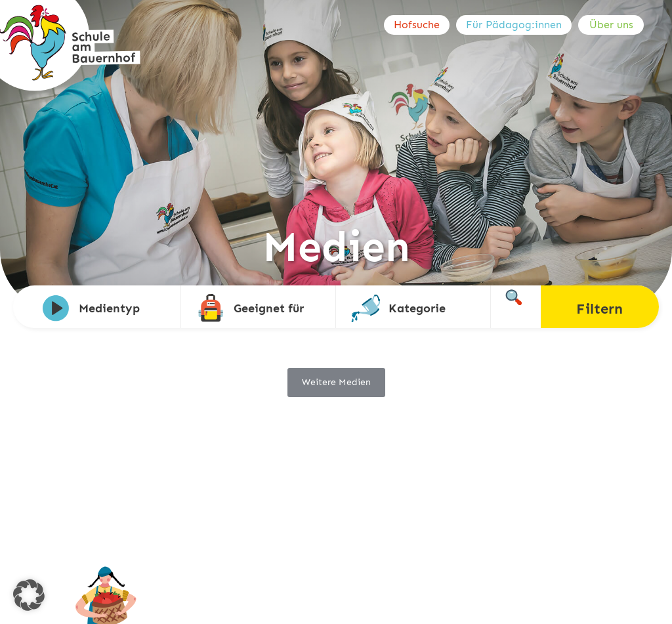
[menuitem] (420, 25)
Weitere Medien (336, 382)
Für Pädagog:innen (514, 25)
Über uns (611, 25)
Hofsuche (417, 25)
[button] (29, 595)
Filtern (599, 309)
